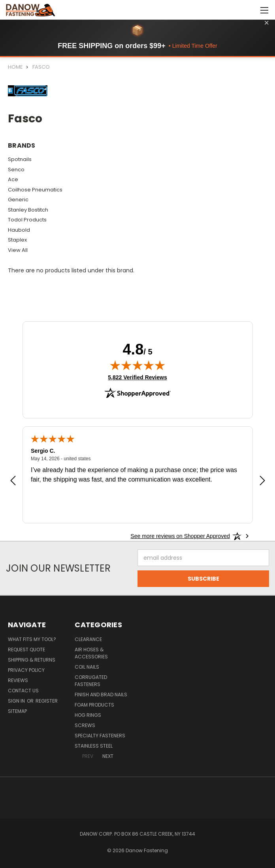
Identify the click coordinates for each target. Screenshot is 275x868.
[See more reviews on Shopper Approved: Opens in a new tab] (180, 536)
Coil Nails (87, 667)
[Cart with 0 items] (250, 10)
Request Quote (26, 650)
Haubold (19, 230)
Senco (16, 170)
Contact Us (23, 691)
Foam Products (94, 705)
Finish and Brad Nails (101, 695)
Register (47, 701)
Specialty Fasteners (100, 736)
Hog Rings (88, 715)
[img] (137, 365)
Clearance (88, 639)
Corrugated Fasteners (91, 681)
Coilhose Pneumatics (35, 190)
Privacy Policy (26, 670)
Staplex (17, 240)
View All (18, 250)
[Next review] (262, 482)
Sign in (17, 701)
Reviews (18, 680)
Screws (85, 725)
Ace (13, 179)
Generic (18, 200)
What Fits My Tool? (32, 639)
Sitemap (17, 711)
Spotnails (20, 159)
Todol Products (27, 220)
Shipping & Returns (32, 660)
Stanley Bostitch (28, 210)
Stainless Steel (94, 746)
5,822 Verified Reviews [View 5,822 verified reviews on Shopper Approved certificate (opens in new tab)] (137, 377)
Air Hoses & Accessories (91, 653)
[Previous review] (13, 482)
